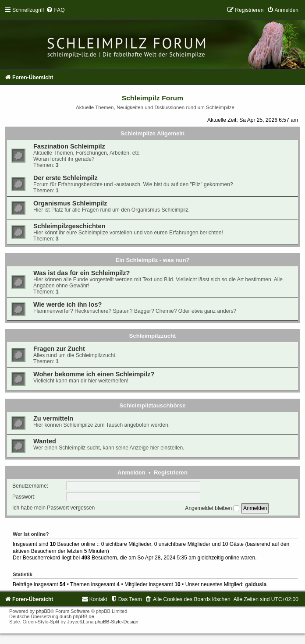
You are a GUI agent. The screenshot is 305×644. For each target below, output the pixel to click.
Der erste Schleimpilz (66, 178)
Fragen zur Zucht (59, 349)
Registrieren (171, 472)
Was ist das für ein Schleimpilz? (82, 273)
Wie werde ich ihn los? (67, 304)
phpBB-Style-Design (117, 622)
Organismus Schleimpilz (70, 203)
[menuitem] (55, 10)
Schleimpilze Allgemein (152, 133)
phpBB (43, 611)
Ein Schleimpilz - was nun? (152, 260)
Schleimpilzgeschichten (69, 226)
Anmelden (131, 472)
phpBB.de (84, 616)
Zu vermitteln (53, 418)
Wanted (45, 441)
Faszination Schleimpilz (69, 146)
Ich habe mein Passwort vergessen (53, 508)
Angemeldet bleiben (212, 508)
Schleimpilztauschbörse (153, 405)
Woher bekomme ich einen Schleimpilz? (94, 374)
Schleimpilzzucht (153, 336)
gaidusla (256, 584)
